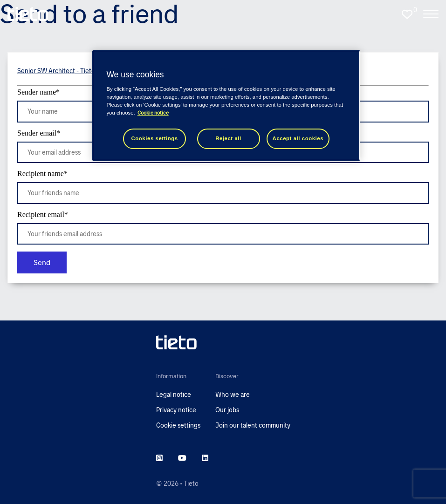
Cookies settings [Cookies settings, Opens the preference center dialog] (155, 138)
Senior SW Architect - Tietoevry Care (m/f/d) (81, 71)
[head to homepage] (223, 342)
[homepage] (28, 14)
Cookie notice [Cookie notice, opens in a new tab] (153, 113)
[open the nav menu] (431, 14)
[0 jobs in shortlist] (407, 14)
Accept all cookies (298, 138)
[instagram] (159, 458)
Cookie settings (178, 425)
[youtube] (182, 458)
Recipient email (43, 215)
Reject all (228, 138)
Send (42, 262)
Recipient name (42, 174)
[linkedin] (205, 458)
